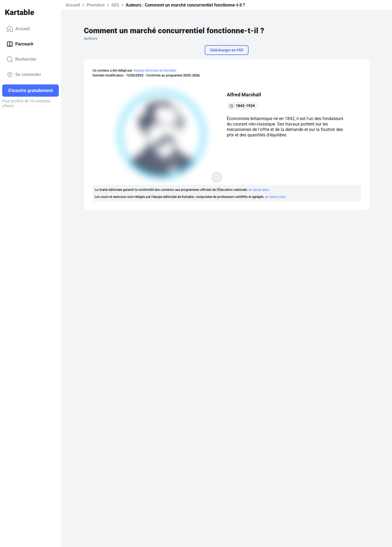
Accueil (18, 29)
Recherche (21, 59)
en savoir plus (259, 190)
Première (96, 5)
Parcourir (20, 44)
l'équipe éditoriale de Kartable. (155, 71)
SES (115, 5)
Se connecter (24, 75)
